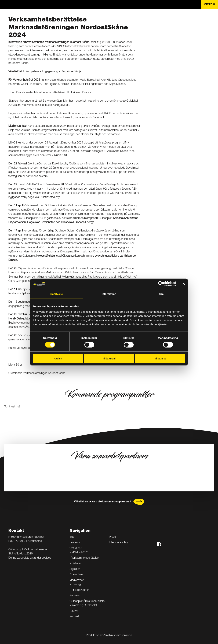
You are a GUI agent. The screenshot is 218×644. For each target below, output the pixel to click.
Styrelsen (75, 569)
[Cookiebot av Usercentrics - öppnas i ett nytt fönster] (161, 284)
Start (72, 537)
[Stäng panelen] (184, 284)
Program (75, 543)
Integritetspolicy (118, 543)
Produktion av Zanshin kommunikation (109, 636)
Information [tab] (109, 294)
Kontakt (74, 617)
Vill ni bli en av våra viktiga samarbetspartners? (102, 502)
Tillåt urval (109, 358)
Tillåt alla (160, 358)
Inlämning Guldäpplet (84, 606)
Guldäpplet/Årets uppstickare (87, 601)
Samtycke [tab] (57, 294)
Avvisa (58, 358)
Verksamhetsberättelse (85, 558)
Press (112, 537)
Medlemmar (77, 580)
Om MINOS (76, 548)
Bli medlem (76, 575)
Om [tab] (161, 294)
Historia (76, 564)
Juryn (75, 611)
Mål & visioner (80, 553)
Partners (75, 596)
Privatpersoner (80, 590)
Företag (76, 585)
